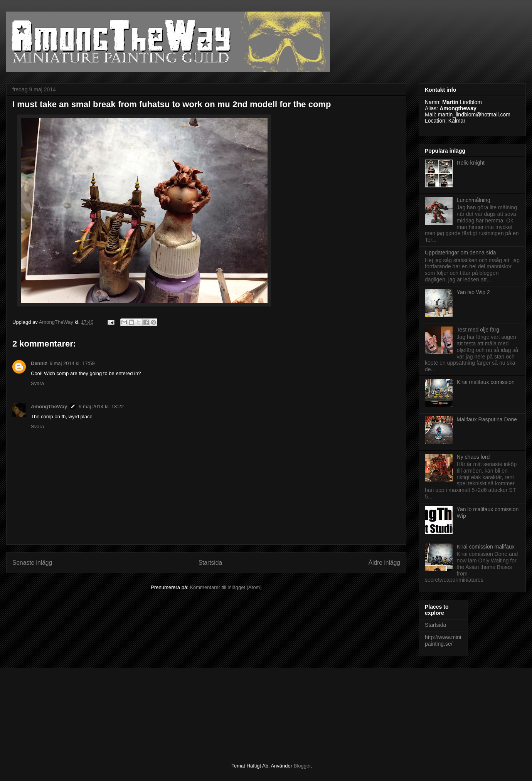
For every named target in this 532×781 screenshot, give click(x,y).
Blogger (302, 766)
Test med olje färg (478, 330)
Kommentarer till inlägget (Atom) (226, 587)
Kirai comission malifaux (486, 547)
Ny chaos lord (473, 457)
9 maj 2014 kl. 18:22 (101, 406)
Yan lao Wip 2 (473, 292)
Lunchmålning (474, 200)
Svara (37, 383)
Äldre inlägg (384, 563)
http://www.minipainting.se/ (443, 640)
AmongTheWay (49, 406)
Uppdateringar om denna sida (460, 252)
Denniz (39, 363)
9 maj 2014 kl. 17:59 (72, 363)
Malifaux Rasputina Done (487, 419)
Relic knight (471, 163)
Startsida (210, 563)
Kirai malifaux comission (486, 382)
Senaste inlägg (32, 563)
